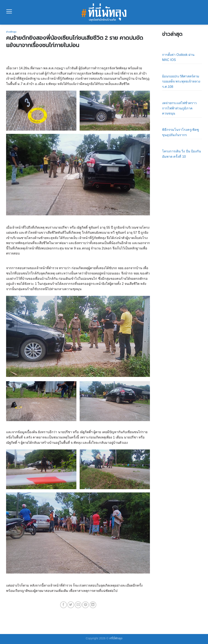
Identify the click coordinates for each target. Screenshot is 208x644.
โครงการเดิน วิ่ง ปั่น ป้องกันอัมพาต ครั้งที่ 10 (181, 154)
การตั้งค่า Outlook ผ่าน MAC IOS (178, 57)
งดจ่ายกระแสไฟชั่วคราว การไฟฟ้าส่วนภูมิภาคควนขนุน (179, 108)
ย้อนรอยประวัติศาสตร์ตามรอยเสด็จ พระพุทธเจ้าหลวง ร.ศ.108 (181, 81)
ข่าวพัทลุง (11, 32)
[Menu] (9, 11)
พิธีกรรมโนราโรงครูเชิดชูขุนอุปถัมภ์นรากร (180, 132)
